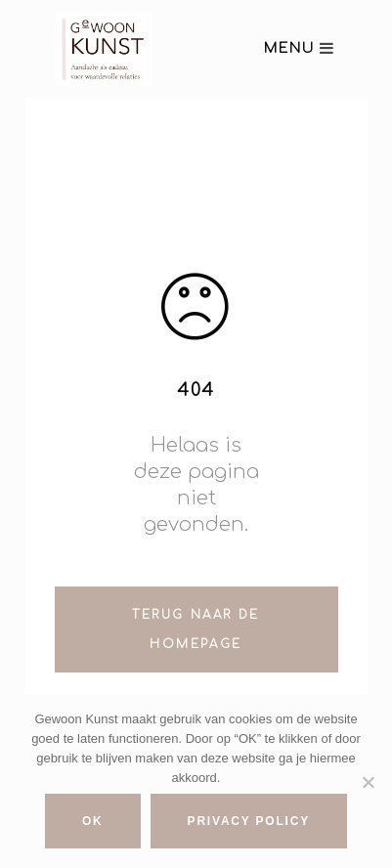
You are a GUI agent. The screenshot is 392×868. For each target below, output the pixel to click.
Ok (93, 821)
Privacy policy (249, 821)
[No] (368, 782)
